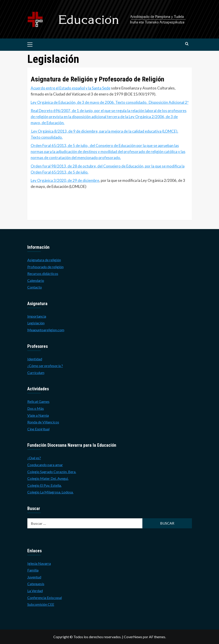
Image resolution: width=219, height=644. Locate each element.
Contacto (35, 287)
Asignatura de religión (44, 260)
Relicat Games (38, 401)
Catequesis (36, 584)
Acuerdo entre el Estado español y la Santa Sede (71, 88)
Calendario (36, 280)
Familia (33, 570)
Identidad (35, 359)
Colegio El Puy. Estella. (44, 485)
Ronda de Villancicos (43, 422)
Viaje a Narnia (38, 415)
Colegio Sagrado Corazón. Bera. (52, 472)
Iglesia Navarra (39, 563)
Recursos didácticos (43, 273)
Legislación (36, 323)
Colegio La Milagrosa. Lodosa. (50, 492)
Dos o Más (36, 408)
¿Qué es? (34, 458)
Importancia (37, 316)
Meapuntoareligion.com (46, 330)
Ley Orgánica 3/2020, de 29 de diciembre (65, 180)
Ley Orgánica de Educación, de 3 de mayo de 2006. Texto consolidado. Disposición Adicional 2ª (110, 102)
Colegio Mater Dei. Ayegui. (48, 478)
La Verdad (35, 591)
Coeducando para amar (45, 465)
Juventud (34, 577)
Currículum (36, 373)
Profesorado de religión (45, 267)
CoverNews (133, 637)
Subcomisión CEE (41, 604)
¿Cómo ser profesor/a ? (45, 366)
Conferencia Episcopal (45, 598)
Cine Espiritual (38, 429)
